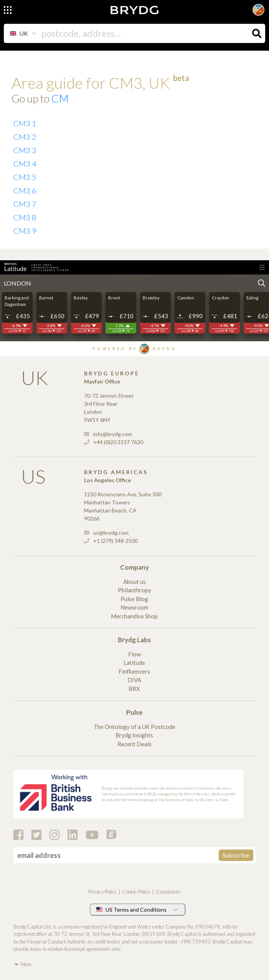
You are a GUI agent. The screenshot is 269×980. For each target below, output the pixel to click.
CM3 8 (25, 217)
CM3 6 (25, 190)
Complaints (168, 892)
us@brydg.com (106, 533)
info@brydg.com (108, 434)
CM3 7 (25, 204)
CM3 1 (25, 123)
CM (60, 98)
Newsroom (134, 607)
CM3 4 (25, 164)
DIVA (134, 680)
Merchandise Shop (134, 616)
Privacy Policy (102, 892)
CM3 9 (25, 231)
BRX (134, 689)
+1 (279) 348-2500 (111, 541)
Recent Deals (134, 744)
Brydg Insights (134, 735)
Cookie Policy (136, 892)
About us (134, 582)
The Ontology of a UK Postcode (134, 727)
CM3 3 (25, 150)
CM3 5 (25, 177)
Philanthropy (134, 590)
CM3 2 (25, 137)
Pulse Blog (134, 599)
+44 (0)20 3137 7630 (114, 442)
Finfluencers (134, 671)
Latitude (134, 663)
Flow (134, 654)
